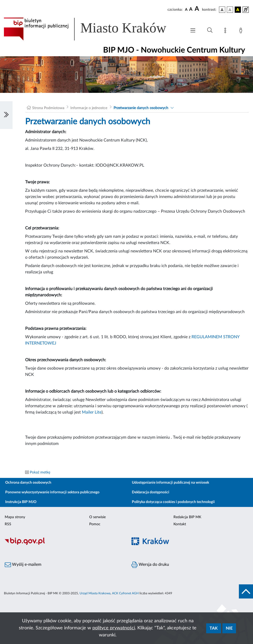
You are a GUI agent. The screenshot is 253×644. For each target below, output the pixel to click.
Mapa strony (15, 517)
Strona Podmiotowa (48, 108)
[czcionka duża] (198, 9)
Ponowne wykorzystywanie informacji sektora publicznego (52, 492)
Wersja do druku (150, 565)
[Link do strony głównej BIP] (92, 29)
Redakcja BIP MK (187, 517)
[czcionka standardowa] (186, 9)
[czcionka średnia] (191, 10)
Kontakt (180, 524)
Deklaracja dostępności (151, 492)
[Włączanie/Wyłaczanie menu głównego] (193, 31)
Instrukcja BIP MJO (21, 502)
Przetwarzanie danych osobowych (141, 108)
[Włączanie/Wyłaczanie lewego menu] (6, 115)
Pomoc (95, 524)
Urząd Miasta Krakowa (95, 593)
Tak (214, 628)
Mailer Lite (92, 412)
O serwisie (97, 517)
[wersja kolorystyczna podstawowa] (222, 10)
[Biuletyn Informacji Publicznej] (63, 544)
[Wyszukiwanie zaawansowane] (210, 30)
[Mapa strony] (226, 31)
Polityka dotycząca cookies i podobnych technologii (173, 502)
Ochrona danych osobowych (28, 483)
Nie (229, 628)
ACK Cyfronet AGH (125, 593)
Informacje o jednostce (89, 108)
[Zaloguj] (242, 31)
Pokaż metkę (40, 472)
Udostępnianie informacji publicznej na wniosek (170, 483)
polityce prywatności (114, 628)
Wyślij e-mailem (23, 565)
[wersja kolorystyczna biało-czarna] (230, 10)
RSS (8, 524)
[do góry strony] (246, 591)
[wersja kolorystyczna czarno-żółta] (238, 10)
